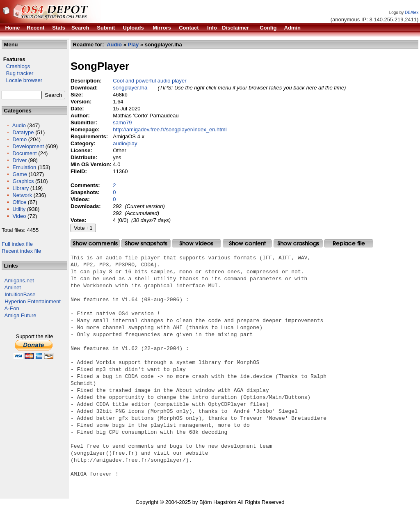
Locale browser (22, 80)
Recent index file (21, 251)
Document (24, 153)
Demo (19, 139)
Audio (19, 125)
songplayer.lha (130, 88)
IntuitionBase (20, 294)
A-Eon (12, 308)
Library (21, 188)
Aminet (13, 287)
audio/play (125, 143)
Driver (19, 160)
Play (134, 45)
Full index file (17, 244)
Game (19, 174)
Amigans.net (19, 280)
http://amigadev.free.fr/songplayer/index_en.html (170, 129)
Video (19, 216)
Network (22, 195)
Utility (19, 209)
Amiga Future (21, 315)
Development (28, 146)
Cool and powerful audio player (150, 81)
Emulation (24, 167)
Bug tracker (17, 73)
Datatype (23, 132)
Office (19, 202)
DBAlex (412, 13)
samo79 (122, 122)
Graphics (23, 181)
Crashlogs (16, 66)
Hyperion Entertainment (33, 301)
